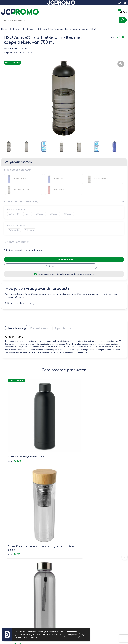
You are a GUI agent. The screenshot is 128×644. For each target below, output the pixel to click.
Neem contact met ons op (20, 303)
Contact (5, 578)
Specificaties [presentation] (64, 328)
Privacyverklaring (73, 585)
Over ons (70, 540)
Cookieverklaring (73, 581)
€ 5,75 (15, 441)
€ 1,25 (15, 515)
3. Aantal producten (17, 242)
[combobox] (60, 20)
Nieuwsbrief (71, 543)
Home (4, 29)
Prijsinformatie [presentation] (41, 328)
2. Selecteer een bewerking (21, 201)
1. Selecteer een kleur (18, 170)
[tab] (16, 328)
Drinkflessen (28, 29)
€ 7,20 (73, 444)
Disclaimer (70, 589)
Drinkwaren (15, 29)
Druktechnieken (73, 551)
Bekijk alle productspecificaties (19, 53)
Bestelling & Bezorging (12, 581)
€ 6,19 (73, 515)
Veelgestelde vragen (75, 547)
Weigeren (84, 635)
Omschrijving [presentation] (16, 328)
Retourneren (7, 585)
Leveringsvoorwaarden (76, 578)
